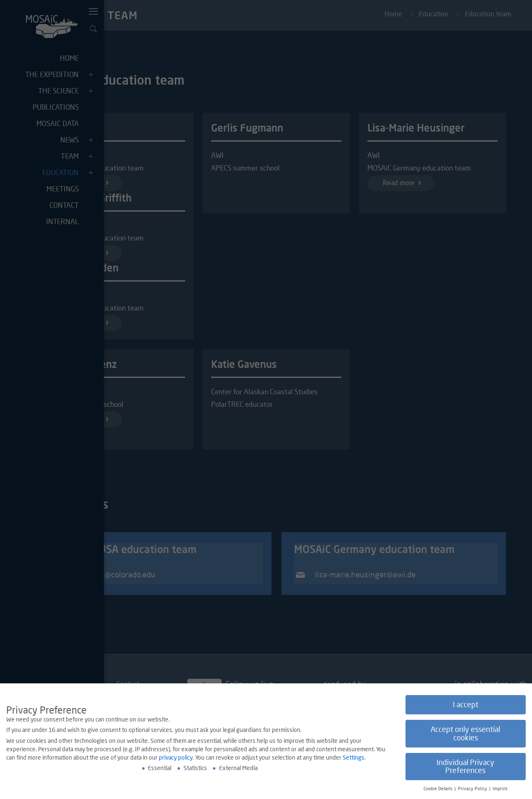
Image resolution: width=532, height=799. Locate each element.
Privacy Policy (473, 789)
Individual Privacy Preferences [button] (465, 767)
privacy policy (176, 758)
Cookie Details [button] (439, 789)
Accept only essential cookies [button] (465, 734)
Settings (354, 758)
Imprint (500, 789)
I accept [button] (466, 705)
